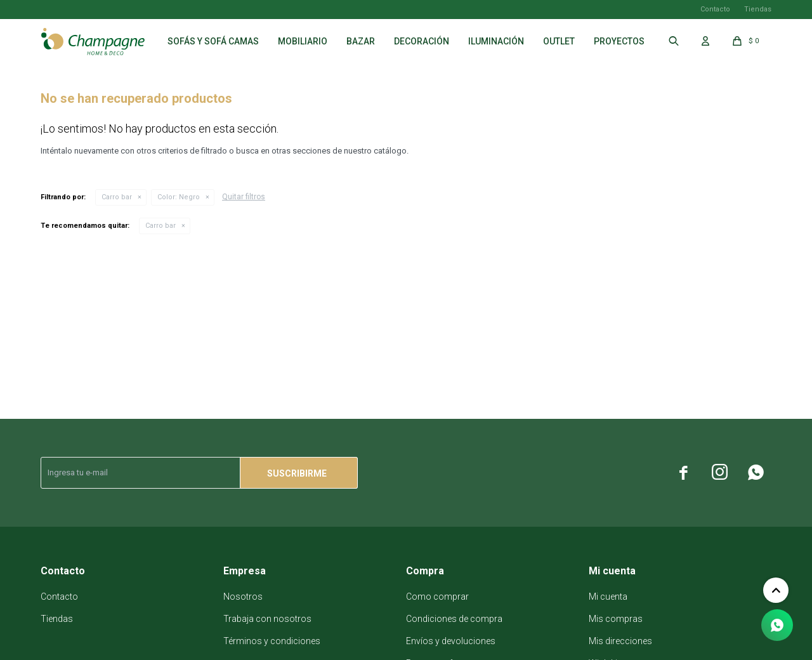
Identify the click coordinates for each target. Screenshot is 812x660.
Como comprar (437, 597)
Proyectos (619, 41)
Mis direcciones (620, 641)
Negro (179, 197)
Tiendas (758, 9)
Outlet (559, 41)
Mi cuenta (608, 597)
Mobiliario (303, 41)
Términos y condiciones (272, 641)
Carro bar (117, 197)
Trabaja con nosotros (267, 619)
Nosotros (243, 597)
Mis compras (616, 619)
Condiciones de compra (454, 619)
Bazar (361, 41)
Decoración (422, 41)
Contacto (715, 9)
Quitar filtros (244, 197)
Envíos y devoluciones (451, 641)
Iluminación (496, 41)
